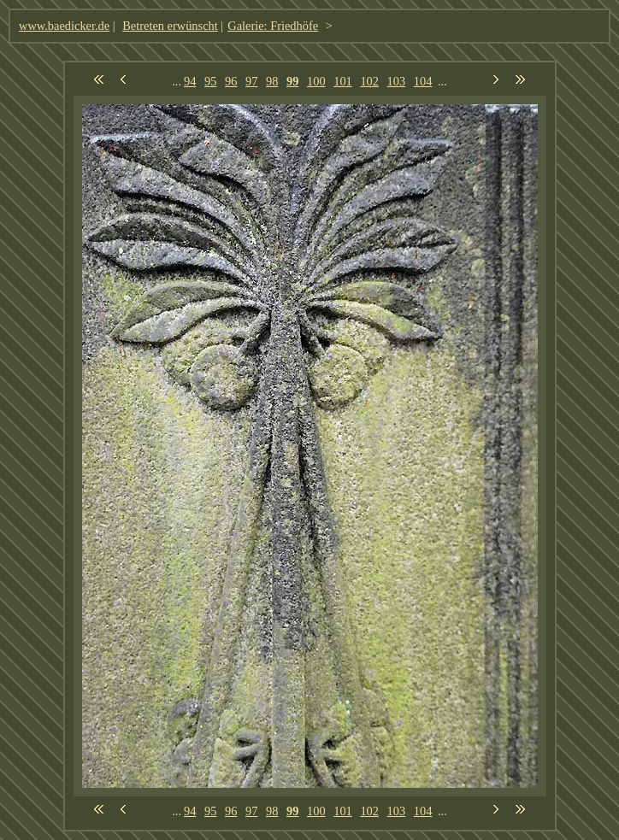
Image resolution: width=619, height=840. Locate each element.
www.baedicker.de (64, 26)
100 (316, 81)
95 (210, 81)
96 (231, 81)
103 (397, 81)
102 (369, 81)
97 (251, 81)
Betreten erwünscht (170, 26)
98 (272, 81)
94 (190, 81)
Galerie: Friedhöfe (273, 26)
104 (423, 81)
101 (343, 81)
